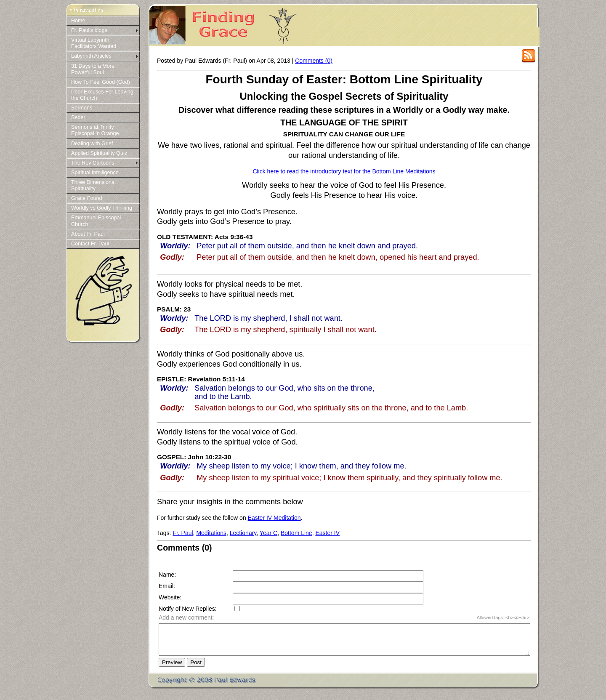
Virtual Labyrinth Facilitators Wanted (94, 43)
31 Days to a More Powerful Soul (93, 69)
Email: (167, 586)
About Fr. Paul (88, 234)
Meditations (211, 533)
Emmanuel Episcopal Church (96, 221)
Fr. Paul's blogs (89, 30)
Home (78, 21)
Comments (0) (314, 61)
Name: (167, 575)
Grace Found (87, 198)
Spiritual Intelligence (95, 173)
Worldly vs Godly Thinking (102, 208)
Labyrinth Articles (91, 56)
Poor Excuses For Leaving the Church (102, 95)
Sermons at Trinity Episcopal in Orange (95, 130)
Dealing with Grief (92, 144)
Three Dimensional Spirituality (93, 185)
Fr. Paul (183, 533)
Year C (268, 533)
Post (196, 669)
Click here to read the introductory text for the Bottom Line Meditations (344, 171)
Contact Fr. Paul (90, 244)
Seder (78, 117)
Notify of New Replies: (188, 609)
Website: (170, 597)
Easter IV (327, 533)
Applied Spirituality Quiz (99, 153)
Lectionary (243, 533)
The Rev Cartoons (93, 163)
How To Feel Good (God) (101, 82)
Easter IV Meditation (274, 518)
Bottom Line (296, 533)
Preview (172, 669)
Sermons (82, 108)
